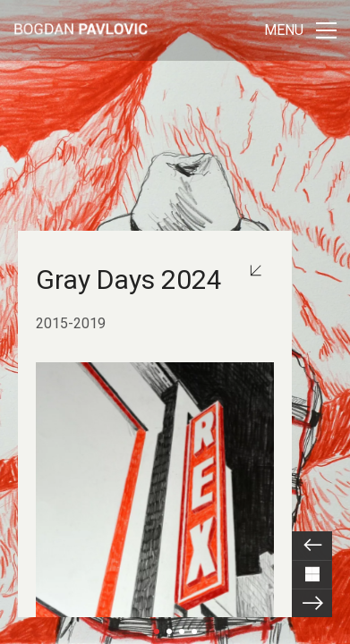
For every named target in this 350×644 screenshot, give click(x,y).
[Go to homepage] (81, 30)
